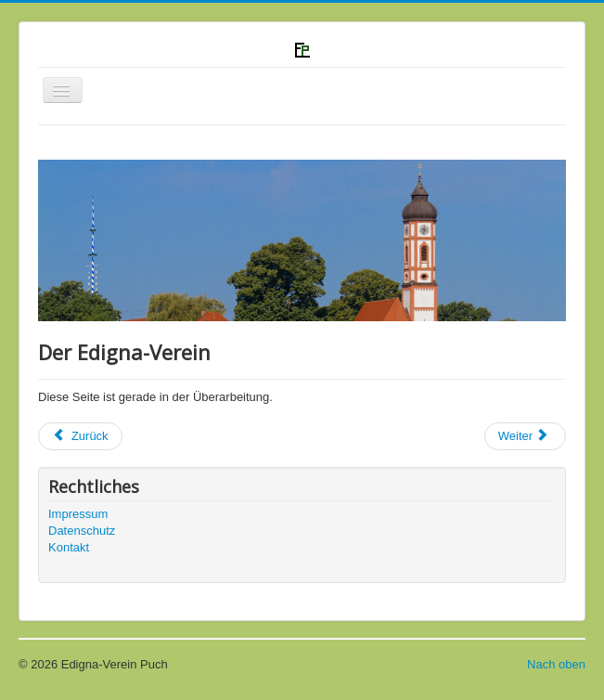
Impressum (78, 514)
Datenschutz (82, 531)
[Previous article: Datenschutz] (80, 436)
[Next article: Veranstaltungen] (525, 436)
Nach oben (556, 664)
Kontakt (69, 547)
